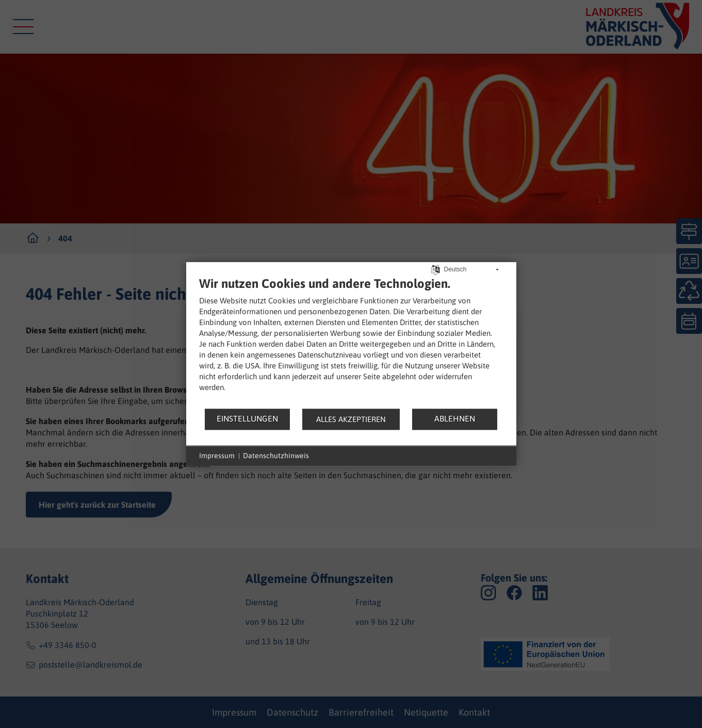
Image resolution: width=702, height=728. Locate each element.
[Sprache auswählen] (436, 269)
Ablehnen (455, 418)
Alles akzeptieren (351, 419)
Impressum (217, 456)
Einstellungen (247, 418)
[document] (351, 342)
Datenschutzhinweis (276, 456)
